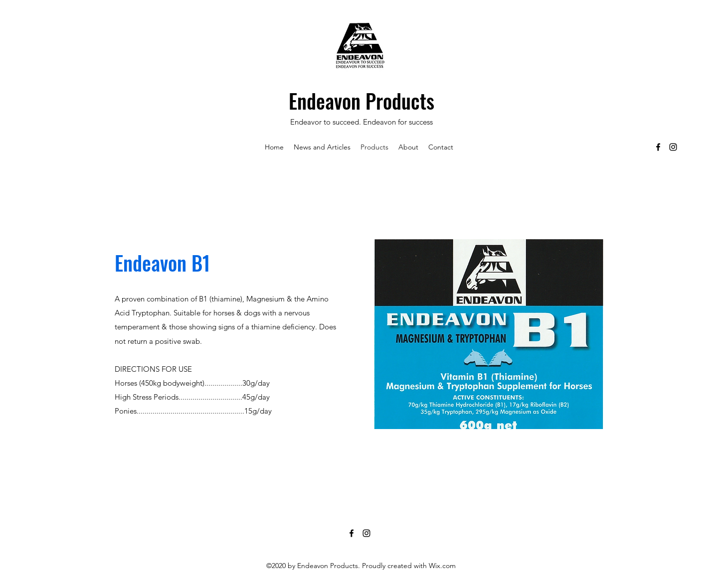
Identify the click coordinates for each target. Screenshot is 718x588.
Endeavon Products (361, 101)
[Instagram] (673, 147)
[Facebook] (658, 147)
